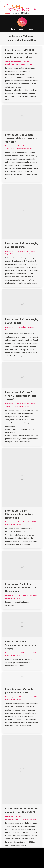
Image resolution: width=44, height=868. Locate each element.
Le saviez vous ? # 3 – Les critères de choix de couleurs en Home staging (21, 588)
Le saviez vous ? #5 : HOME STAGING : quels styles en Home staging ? (21, 396)
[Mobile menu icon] (40, 9)
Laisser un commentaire (24, 64)
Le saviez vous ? (11, 146)
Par (24, 61)
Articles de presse (11, 61)
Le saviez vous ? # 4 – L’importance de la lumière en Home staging (20, 514)
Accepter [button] (26, 864)
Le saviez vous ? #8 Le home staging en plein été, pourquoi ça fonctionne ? (21, 138)
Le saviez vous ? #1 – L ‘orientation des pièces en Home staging (21, 645)
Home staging (10, 697)
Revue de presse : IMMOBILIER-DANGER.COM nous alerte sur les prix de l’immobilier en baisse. (21, 54)
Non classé (21, 251)
